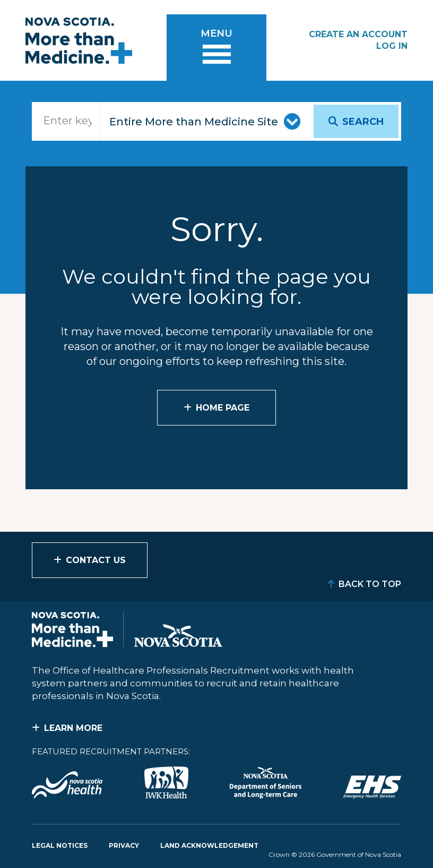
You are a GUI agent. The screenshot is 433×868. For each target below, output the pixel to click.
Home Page (223, 408)
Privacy (124, 845)
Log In (392, 46)
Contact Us (96, 560)
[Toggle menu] (216, 48)
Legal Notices (60, 845)
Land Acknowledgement (209, 845)
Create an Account (358, 34)
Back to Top (370, 584)
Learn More (73, 728)
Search (363, 122)
